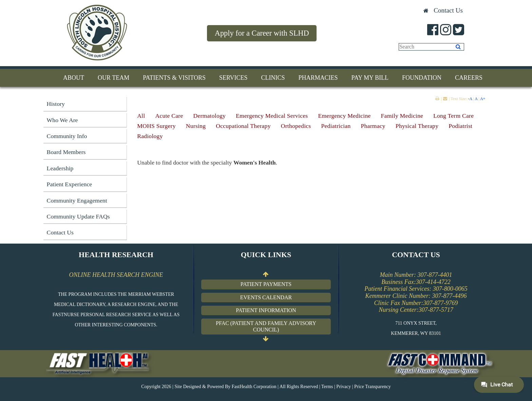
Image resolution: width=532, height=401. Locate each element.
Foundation (422, 78)
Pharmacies (318, 78)
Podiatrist (460, 126)
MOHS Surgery (156, 126)
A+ (483, 99)
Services (233, 78)
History (56, 104)
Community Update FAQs (78, 216)
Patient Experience (70, 184)
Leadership (60, 168)
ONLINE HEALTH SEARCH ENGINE (116, 275)
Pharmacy (373, 126)
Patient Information (266, 310)
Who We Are (62, 120)
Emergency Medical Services (272, 116)
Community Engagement (77, 200)
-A (470, 99)
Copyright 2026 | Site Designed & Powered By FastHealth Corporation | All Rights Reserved (230, 387)
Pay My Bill (370, 78)
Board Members (66, 152)
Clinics (273, 78)
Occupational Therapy (243, 126)
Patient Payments (266, 284)
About (74, 78)
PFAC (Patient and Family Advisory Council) (266, 327)
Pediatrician (336, 126)
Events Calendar (266, 297)
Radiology (150, 136)
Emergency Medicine (344, 116)
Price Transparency (373, 387)
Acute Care (169, 116)
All (141, 116)
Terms (327, 387)
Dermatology (210, 116)
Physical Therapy (417, 126)
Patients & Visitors (174, 78)
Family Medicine (402, 116)
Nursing (196, 126)
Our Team (113, 78)
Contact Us (448, 10)
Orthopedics (296, 126)
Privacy (344, 387)
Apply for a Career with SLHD (262, 33)
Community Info (67, 136)
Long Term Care (453, 116)
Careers (469, 78)
